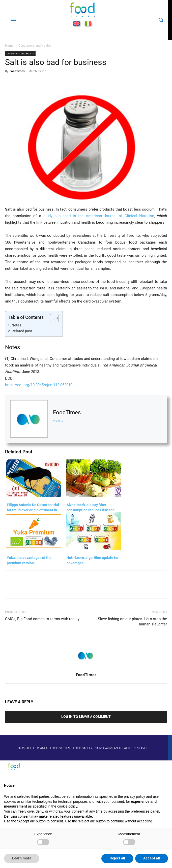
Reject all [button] (117, 858)
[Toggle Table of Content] (52, 318)
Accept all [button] (152, 858)
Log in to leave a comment (86, 717)
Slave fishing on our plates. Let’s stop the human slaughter (132, 622)
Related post (22, 331)
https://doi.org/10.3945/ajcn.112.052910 (39, 385)
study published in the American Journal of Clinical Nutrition (99, 216)
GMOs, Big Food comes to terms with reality (42, 619)
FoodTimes (17, 71)
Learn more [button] (22, 858)
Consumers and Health (35, 45)
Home (9, 45)
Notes (16, 325)
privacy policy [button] (134, 796)
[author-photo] (86, 667)
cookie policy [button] (67, 806)
